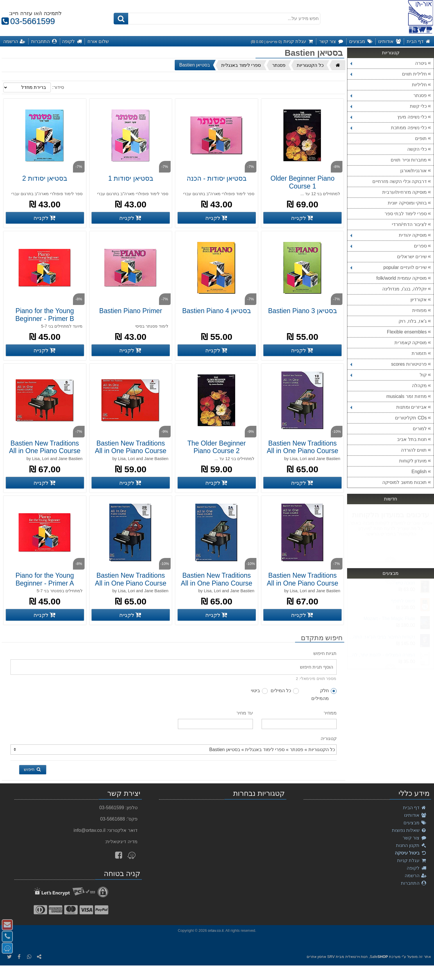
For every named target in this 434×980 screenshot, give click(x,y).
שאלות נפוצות (409, 830)
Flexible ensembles (407, 332)
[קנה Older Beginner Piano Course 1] (302, 218)
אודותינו (415, 815)
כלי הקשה (417, 149)
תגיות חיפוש (325, 653)
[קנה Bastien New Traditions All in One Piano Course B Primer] (45, 483)
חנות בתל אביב (412, 439)
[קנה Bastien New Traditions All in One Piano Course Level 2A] (217, 615)
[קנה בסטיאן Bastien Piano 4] (217, 350)
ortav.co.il (216, 930)
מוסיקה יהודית (389, 235)
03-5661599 (27, 21)
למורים (420, 429)
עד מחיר (245, 713)
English (419, 472)
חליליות (419, 85)
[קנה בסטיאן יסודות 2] (45, 218)
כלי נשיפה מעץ (389, 117)
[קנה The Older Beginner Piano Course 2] (217, 483)
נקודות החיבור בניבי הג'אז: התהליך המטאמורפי (381, 637)
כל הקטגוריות (310, 65)
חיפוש (33, 769)
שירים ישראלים (412, 257)
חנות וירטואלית (357, 957)
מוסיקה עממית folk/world (402, 278)
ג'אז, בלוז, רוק (413, 321)
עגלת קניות (412, 860)
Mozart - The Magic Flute (389, 619)
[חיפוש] (121, 19)
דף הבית (415, 808)
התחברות (414, 883)
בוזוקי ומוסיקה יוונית (407, 203)
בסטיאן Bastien (195, 65)
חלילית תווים (389, 74)
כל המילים (285, 691)
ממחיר (330, 713)
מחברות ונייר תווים (409, 160)
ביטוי (259, 691)
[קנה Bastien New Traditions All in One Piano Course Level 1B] (302, 483)
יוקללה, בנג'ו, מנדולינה (404, 289)
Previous (390, 559)
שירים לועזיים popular (389, 267)
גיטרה (389, 63)
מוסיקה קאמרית (411, 343)
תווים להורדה (414, 450)
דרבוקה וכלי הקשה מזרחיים (400, 181)
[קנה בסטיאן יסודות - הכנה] (217, 218)
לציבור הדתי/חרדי (409, 224)
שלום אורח (98, 41)
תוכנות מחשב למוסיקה (404, 482)
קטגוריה (329, 738)
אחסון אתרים (316, 957)
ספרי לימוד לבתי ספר (406, 214)
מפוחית (419, 310)
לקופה (417, 868)
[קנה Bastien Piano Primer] (131, 350)
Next (390, 507)
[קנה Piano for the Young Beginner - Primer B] (45, 350)
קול (389, 375)
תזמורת (419, 353)
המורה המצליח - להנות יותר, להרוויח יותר (381, 655)
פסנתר (389, 95)
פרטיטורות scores (389, 364)
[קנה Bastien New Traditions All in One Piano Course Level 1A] (302, 615)
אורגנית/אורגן (414, 171)
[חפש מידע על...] (217, 19)
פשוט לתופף (403, 601)
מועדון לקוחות (413, 461)
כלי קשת (389, 106)
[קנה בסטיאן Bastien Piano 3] (302, 350)
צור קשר (415, 838)
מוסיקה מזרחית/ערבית (404, 192)
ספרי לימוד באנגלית (241, 65)
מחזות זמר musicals (407, 396)
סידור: (58, 87)
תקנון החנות (411, 845)
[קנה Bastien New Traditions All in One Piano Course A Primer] (131, 483)
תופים (421, 138)
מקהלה (419, 386)
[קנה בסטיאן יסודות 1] (131, 218)
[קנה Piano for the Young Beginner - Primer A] (45, 615)
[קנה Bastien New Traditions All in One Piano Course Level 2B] (131, 615)
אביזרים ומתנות (389, 407)
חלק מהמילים (324, 694)
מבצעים (415, 823)
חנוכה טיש (405, 583)
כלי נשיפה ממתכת (389, 128)
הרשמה (416, 876)
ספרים (389, 246)
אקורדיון (419, 300)
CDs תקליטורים (411, 418)
